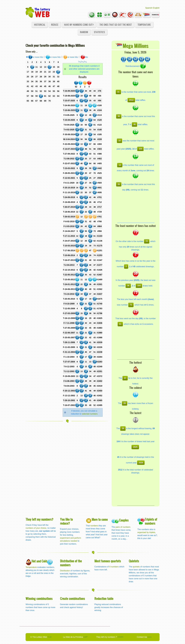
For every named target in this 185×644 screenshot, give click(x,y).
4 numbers (114, 567)
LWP (86, 637)
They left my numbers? (39, 519)
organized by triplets (146, 532)
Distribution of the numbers (71, 563)
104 (140, 149)
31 (118, 92)
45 (135, 124)
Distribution (65, 571)
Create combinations (72, 598)
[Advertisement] (136, 207)
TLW (50, 637)
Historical (40, 25)
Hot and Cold (39, 561)
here (150, 637)
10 (119, 141)
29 (123, 428)
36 (119, 116)
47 (125, 378)
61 (120, 324)
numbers (94, 526)
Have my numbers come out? (79, 25)
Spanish (149, 8)
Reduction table (104, 598)
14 (120, 165)
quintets (136, 567)
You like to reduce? (66, 521)
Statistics (99, 32)
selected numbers (90, 414)
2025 (135, 447)
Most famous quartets (108, 561)
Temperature (144, 25)
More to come (100, 519)
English (156, 8)
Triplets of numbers (151, 521)
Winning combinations (39, 598)
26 (119, 184)
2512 (131, 100)
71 (131, 305)
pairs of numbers (123, 527)
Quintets (134, 561)
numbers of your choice (36, 528)
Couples (124, 520)
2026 (141, 463)
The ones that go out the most (116, 25)
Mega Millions (136, 46)
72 (147, 241)
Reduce (55, 25)
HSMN (120, 637)
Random (84, 32)
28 (125, 403)
